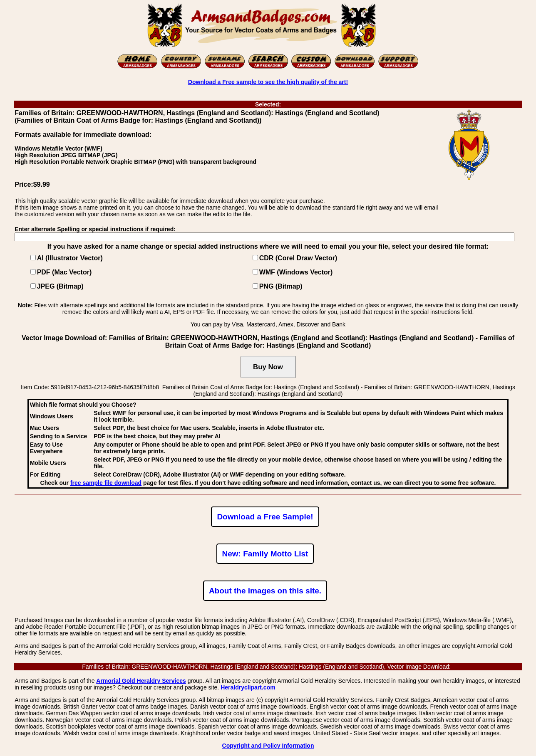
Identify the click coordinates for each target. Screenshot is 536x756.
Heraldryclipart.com (248, 687)
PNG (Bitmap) (281, 286)
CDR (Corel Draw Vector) (298, 258)
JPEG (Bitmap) (60, 286)
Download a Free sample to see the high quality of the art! (268, 82)
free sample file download (106, 483)
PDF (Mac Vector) (65, 272)
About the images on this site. (265, 591)
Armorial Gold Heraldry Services (141, 681)
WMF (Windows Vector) (296, 272)
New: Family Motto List (265, 554)
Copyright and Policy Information (268, 746)
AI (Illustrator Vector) (70, 258)
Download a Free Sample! (265, 517)
